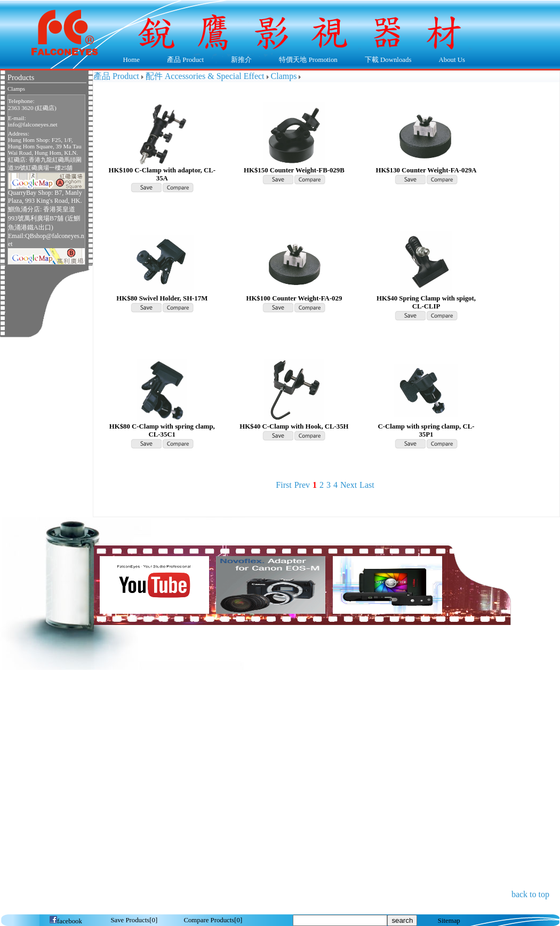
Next (349, 485)
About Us (449, 60)
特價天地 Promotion (306, 60)
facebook (66, 921)
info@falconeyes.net (33, 124)
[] (134, 920)
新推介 (241, 60)
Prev (302, 485)
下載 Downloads (385, 60)
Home (131, 60)
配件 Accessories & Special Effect (205, 76)
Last (367, 485)
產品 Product (183, 60)
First (283, 485)
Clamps (16, 89)
